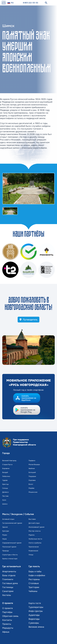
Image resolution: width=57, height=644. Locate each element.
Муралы (32, 535)
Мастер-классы (35, 531)
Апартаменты (9, 571)
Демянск (5, 492)
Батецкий (32, 472)
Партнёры (7, 612)
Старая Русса (7, 464)
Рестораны (34, 579)
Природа (6, 551)
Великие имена (36, 627)
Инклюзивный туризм (36, 527)
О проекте (8, 608)
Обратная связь (10, 616)
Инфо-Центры (36, 611)
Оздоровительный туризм (12, 543)
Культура (6, 531)
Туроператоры (36, 607)
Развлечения (33, 551)
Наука (4, 539)
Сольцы (5, 488)
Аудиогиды (34, 615)
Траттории (34, 587)
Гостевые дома (10, 583)
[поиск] (46, 3)
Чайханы (33, 591)
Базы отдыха (9, 575)
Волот (31, 484)
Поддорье (32, 476)
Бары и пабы (35, 571)
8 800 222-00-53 (30, 3)
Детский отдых (34, 523)
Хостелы (7, 595)
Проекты (7, 624)
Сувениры (34, 623)
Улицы (31, 555)
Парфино (32, 461)
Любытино (6, 476)
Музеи (5, 535)
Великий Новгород (9, 461)
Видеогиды (34, 619)
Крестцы (5, 484)
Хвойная (32, 468)
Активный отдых (8, 519)
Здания (5, 527)
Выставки (32, 519)
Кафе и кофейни (37, 575)
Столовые (34, 583)
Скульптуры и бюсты (10, 555)
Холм (4, 500)
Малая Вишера (34, 464)
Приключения (34, 547)
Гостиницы (8, 587)
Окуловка (32, 480)
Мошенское (33, 492)
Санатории (8, 591)
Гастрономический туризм (12, 523)
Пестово (5, 496)
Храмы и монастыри (10, 559)
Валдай (5, 472)
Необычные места (35, 539)
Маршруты (8, 628)
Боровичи (6, 468)
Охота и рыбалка (35, 543)
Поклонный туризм (9, 547)
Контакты (7, 620)
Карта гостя (35, 603)
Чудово (5, 480)
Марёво (31, 488)
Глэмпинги (8, 579)
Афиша (6, 632)
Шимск (5, 504)
